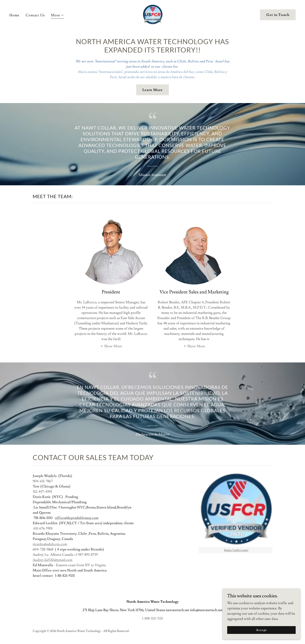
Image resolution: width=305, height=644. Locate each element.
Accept (261, 630)
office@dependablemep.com (77, 518)
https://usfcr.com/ (236, 550)
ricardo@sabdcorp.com (50, 544)
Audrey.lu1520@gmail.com (53, 560)
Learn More (152, 90)
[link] (152, 14)
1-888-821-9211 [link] (152, 618)
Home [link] (14, 15)
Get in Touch (278, 15)
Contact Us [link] (35, 15)
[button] (58, 16)
